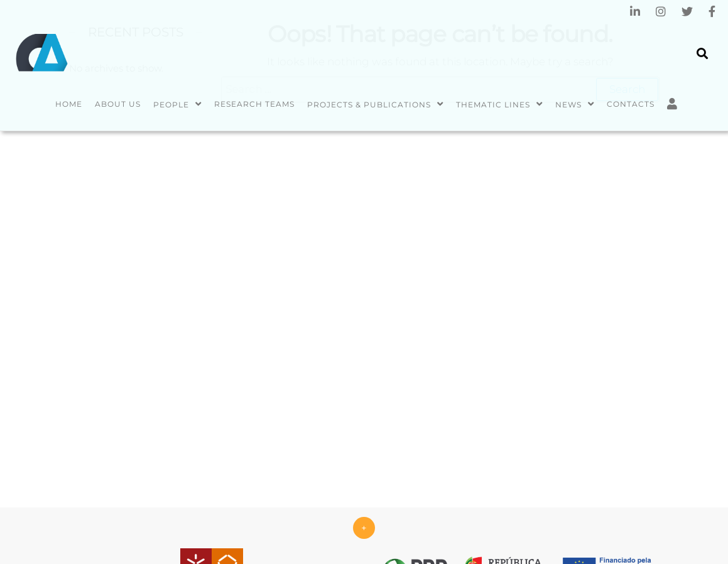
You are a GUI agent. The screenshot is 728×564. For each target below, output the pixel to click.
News (568, 105)
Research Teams (254, 104)
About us (118, 104)
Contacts (631, 104)
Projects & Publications (369, 105)
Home (69, 104)
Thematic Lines (493, 105)
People (171, 105)
